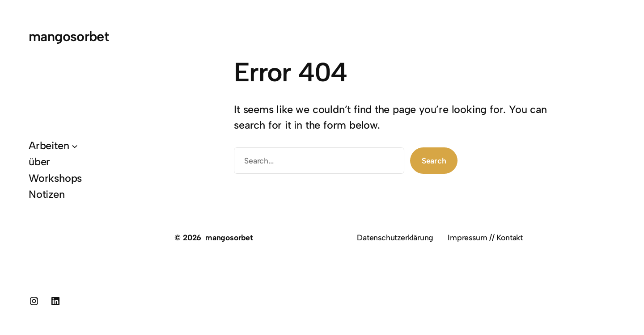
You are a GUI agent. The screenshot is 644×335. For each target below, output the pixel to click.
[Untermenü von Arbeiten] (75, 146)
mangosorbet (69, 36)
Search (434, 161)
